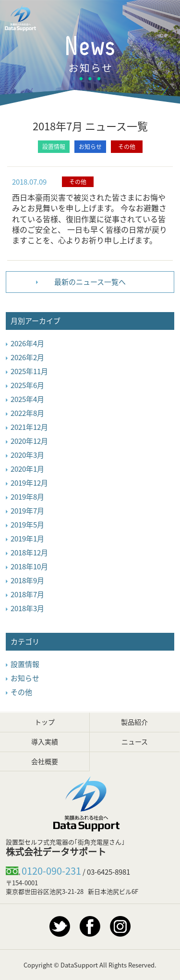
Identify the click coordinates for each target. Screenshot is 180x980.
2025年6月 (27, 385)
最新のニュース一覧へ (90, 282)
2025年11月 (29, 371)
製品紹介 (134, 722)
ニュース (135, 741)
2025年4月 (27, 399)
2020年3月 (27, 455)
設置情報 (54, 147)
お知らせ (90, 147)
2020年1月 (27, 469)
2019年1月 (27, 539)
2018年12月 (29, 553)
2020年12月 (29, 441)
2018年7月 (27, 594)
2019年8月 (27, 497)
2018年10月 (29, 566)
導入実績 (45, 741)
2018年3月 (27, 608)
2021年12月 (29, 427)
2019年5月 (27, 525)
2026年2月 (27, 357)
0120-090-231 (51, 871)
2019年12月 (29, 483)
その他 (127, 147)
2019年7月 (27, 511)
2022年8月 (27, 413)
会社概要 (45, 761)
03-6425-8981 (108, 872)
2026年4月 (27, 343)
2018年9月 (27, 580)
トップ (45, 722)
